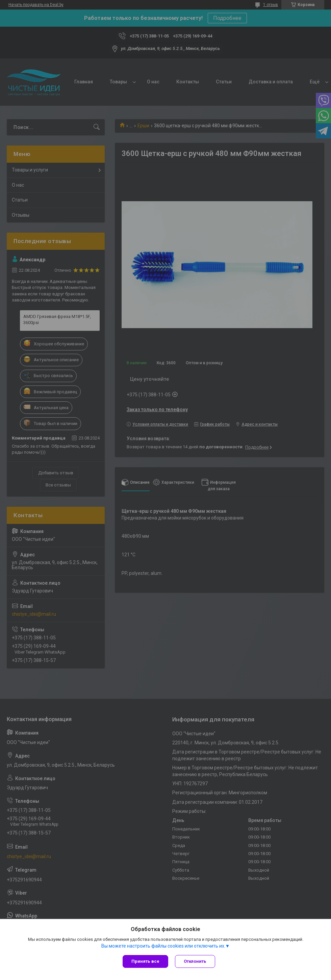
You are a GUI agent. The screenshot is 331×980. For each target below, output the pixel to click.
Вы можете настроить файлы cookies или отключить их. (163, 946)
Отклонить (195, 961)
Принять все (145, 961)
